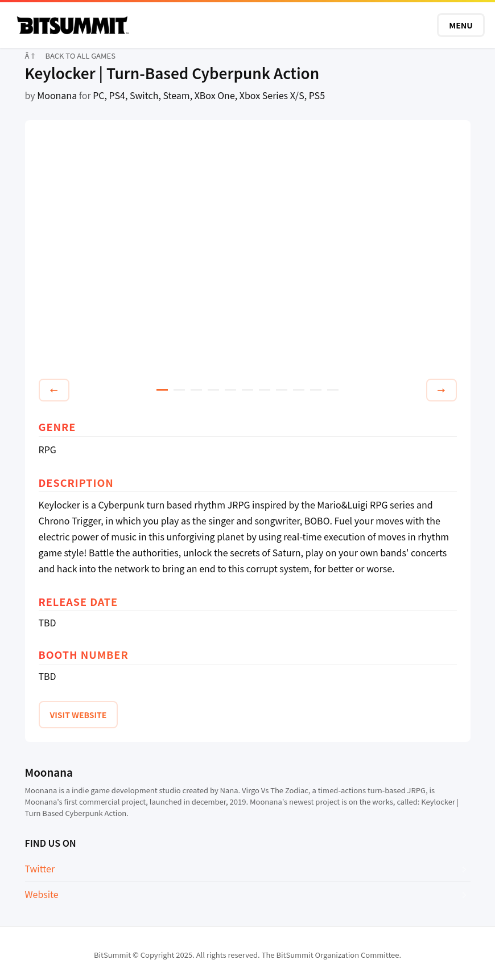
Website (42, 894)
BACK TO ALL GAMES (80, 56)
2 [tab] (179, 390)
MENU (461, 25)
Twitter (40, 868)
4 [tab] (213, 390)
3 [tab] (196, 390)
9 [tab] (299, 390)
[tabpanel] (248, 251)
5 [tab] (230, 390)
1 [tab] (162, 390)
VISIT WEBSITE (79, 715)
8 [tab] (282, 390)
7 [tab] (265, 390)
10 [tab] (316, 390)
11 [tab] (333, 390)
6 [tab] (247, 390)
